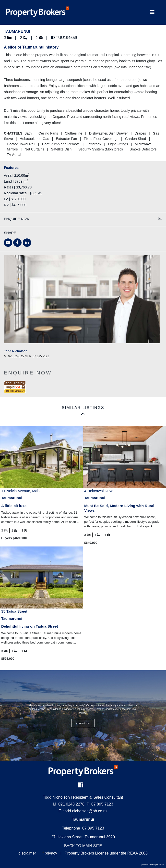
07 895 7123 (100, 804)
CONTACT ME (83, 723)
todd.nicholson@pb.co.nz (85, 811)
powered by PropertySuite (153, 864)
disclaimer (27, 853)
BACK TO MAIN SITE (83, 846)
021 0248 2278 (69, 804)
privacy (51, 853)
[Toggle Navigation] (152, 12)
